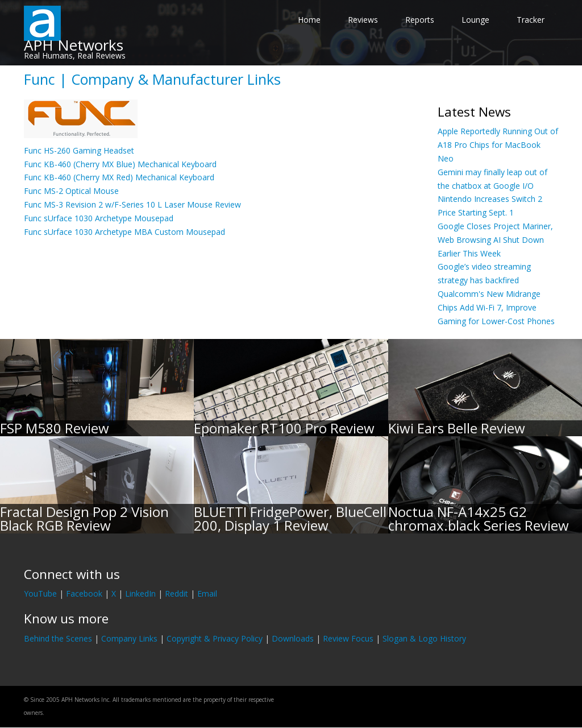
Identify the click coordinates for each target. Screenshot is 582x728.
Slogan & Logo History (424, 638)
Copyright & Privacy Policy (215, 638)
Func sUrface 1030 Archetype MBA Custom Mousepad (124, 232)
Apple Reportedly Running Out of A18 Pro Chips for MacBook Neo (498, 145)
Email (207, 593)
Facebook (84, 593)
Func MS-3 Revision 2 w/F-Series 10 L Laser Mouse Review (132, 204)
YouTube (40, 593)
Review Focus (348, 638)
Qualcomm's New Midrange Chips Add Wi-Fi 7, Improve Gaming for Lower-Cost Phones (496, 307)
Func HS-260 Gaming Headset (79, 150)
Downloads (293, 638)
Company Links (129, 638)
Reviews (363, 20)
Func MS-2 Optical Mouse (71, 191)
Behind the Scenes (58, 638)
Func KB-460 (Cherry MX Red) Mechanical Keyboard (119, 177)
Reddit (176, 593)
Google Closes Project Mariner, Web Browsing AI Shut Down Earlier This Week (495, 240)
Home (309, 20)
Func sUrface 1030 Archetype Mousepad (99, 218)
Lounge (475, 20)
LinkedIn (140, 593)
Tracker (531, 20)
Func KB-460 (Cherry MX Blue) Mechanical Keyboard (120, 164)
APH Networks (74, 45)
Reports (420, 20)
